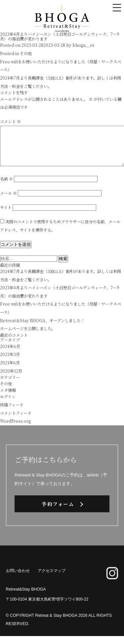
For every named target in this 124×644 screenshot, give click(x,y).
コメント (10, 121)
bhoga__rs (83, 45)
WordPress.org (15, 429)
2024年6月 (10, 354)
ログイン (8, 404)
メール (8, 201)
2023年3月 (10, 362)
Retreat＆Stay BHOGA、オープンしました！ (42, 328)
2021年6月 (10, 371)
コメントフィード (16, 421)
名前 (6, 187)
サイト (6, 215)
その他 (26, 53)
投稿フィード (12, 413)
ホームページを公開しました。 (28, 336)
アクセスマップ (52, 579)
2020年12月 (11, 379)
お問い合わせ (18, 579)
